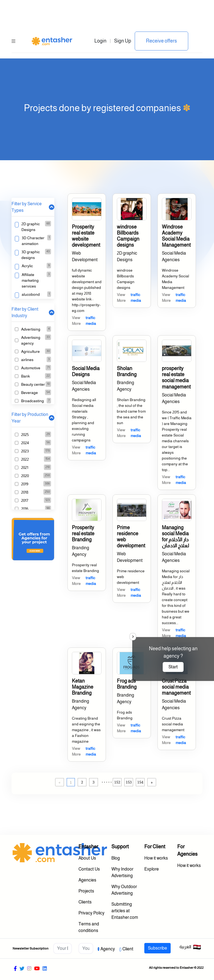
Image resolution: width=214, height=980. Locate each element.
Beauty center (33, 384)
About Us (87, 858)
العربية (190, 947)
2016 (25, 509)
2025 (25, 435)
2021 (25, 468)
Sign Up (123, 41)
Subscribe (157, 948)
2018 (25, 492)
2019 (25, 484)
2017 (25, 500)
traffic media (91, 321)
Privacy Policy (91, 913)
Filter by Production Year (30, 418)
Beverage (29, 393)
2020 (25, 476)
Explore (152, 869)
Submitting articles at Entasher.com (125, 911)
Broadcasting (33, 401)
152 (117, 782)
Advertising (31, 329)
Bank (26, 376)
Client (128, 949)
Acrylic (27, 266)
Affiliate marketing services (30, 280)
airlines (27, 360)
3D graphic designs (31, 255)
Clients (85, 902)
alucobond (31, 294)
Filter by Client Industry (25, 312)
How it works (156, 858)
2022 (25, 459)
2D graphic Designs (31, 227)
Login (100, 41)
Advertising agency (31, 340)
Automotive (31, 368)
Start (173, 667)
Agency (108, 949)
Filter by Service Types (27, 207)
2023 (25, 451)
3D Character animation (33, 241)
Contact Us (89, 869)
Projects (86, 891)
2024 (25, 443)
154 (140, 782)
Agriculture (30, 351)
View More (76, 321)
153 (129, 782)
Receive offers (161, 41)
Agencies (87, 880)
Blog (116, 858)
